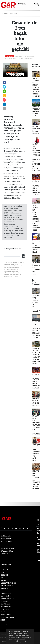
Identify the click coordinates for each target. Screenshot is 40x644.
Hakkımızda (6, 536)
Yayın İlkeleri (6, 539)
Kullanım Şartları (8, 548)
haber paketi (5, 639)
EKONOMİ (5, 575)
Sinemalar (5, 609)
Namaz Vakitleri (7, 599)
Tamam (27, 642)
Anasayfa (5, 13)
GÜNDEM (22, 4)
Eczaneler (5, 601)
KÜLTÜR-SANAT (7, 586)
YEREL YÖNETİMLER (9, 583)
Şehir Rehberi (6, 615)
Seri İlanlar (5, 612)
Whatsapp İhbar (7, 551)
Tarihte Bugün (6, 607)
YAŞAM (4, 580)
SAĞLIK (4, 578)
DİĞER (3, 572)
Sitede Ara (5, 625)
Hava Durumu (6, 593)
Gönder (24, 256)
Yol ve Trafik (6, 596)
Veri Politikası (7, 541)
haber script (35, 639)
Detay (18, 642)
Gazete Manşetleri (8, 617)
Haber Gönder (6, 554)
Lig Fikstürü (6, 604)
